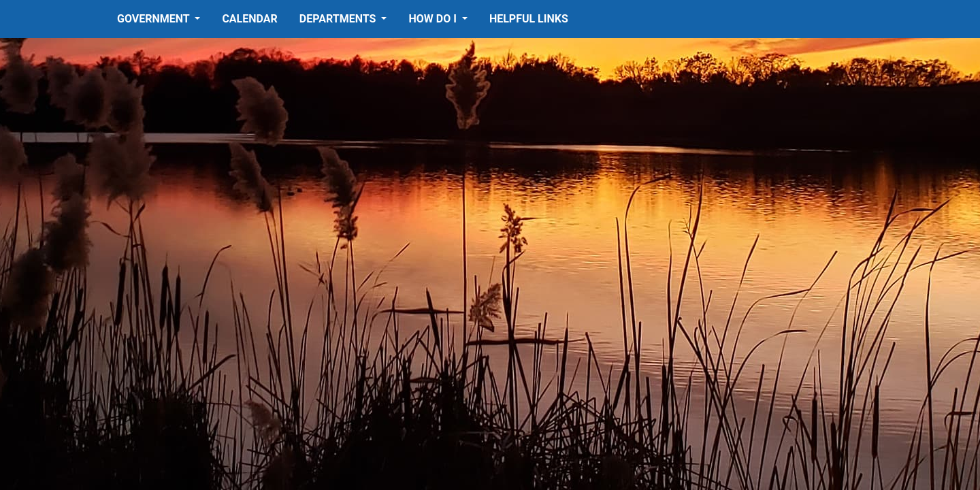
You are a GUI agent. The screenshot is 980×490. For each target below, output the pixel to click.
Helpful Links (529, 19)
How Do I (434, 19)
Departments (339, 19)
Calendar (249, 19)
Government (154, 19)
